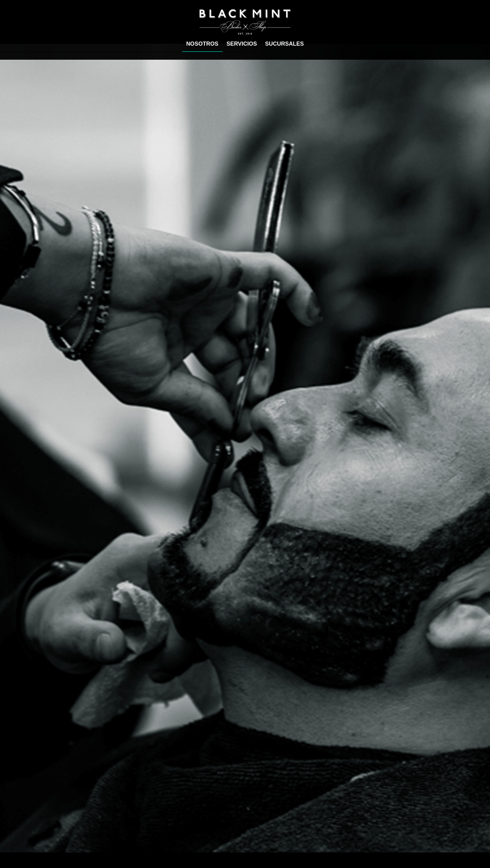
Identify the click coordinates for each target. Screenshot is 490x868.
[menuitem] (202, 44)
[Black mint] (245, 22)
